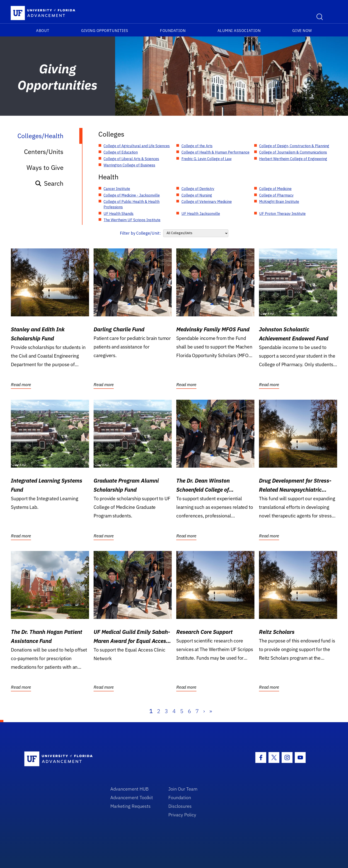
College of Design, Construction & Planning (294, 146)
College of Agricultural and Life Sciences (137, 146)
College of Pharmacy (276, 195)
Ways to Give (45, 167)
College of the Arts (197, 146)
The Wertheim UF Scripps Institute (132, 220)
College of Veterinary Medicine (207, 202)
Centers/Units (44, 152)
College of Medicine (275, 189)
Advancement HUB (129, 789)
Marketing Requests (130, 806)
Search (49, 183)
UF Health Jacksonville (201, 214)
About (43, 31)
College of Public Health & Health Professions (132, 204)
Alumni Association (239, 31)
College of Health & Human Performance (215, 152)
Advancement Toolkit (132, 797)
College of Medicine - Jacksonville (132, 195)
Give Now (302, 31)
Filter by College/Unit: (140, 233)
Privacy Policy (182, 815)
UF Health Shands (118, 214)
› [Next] (204, 711)
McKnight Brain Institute (279, 202)
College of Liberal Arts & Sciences (131, 159)
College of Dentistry (198, 189)
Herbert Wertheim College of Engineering (293, 159)
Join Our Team (183, 789)
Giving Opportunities (105, 31)
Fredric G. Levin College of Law (207, 159)
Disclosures (180, 806)
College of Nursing (197, 195)
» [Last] (211, 711)
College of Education (121, 152)
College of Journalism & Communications (293, 152)
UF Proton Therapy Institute (282, 214)
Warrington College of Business (129, 165)
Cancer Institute (117, 189)
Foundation (173, 31)
